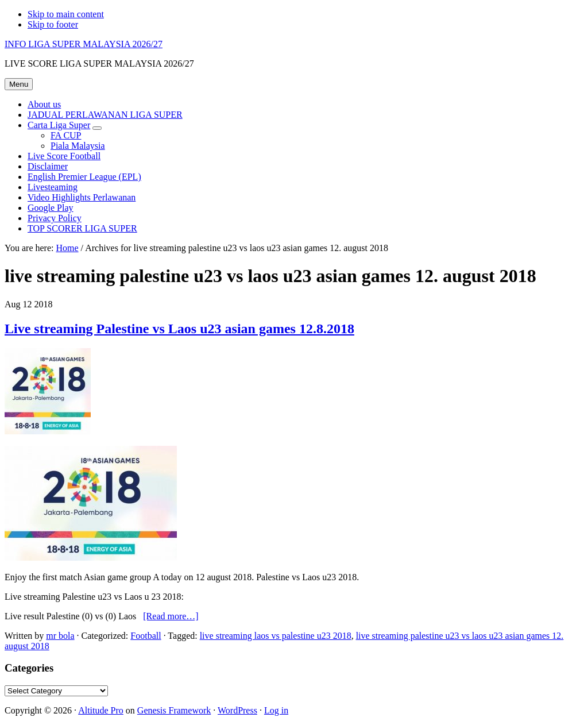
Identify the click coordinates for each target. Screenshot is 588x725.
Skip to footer (53, 24)
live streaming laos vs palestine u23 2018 (276, 636)
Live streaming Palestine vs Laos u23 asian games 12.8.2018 (179, 329)
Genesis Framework (174, 710)
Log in (276, 710)
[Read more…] (171, 616)
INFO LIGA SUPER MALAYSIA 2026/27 (84, 44)
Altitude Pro (101, 710)
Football (146, 636)
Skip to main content (66, 14)
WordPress (237, 710)
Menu (19, 84)
